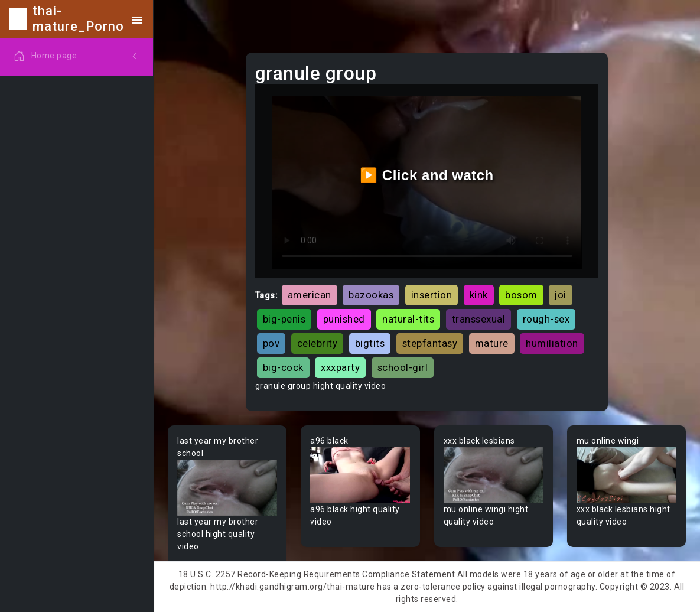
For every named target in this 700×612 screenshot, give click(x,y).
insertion (432, 295)
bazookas (371, 295)
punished (344, 319)
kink (479, 295)
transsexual (479, 319)
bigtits (370, 343)
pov (271, 343)
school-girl (403, 367)
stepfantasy (430, 343)
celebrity (318, 343)
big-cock (283, 367)
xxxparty (340, 367)
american (310, 295)
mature (492, 343)
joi (561, 295)
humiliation (552, 343)
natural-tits (408, 319)
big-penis (284, 319)
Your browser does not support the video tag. (227, 488)
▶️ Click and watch (427, 175)
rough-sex (546, 319)
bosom (521, 295)
